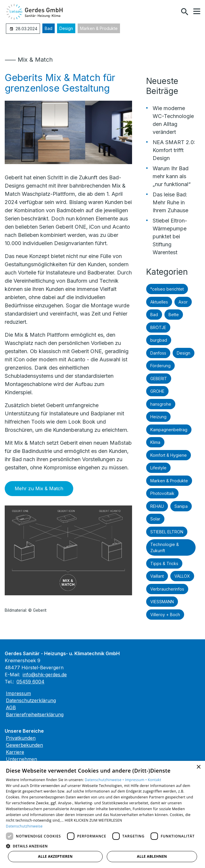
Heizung (158, 417)
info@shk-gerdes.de (45, 675)
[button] (197, 11)
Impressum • (136, 780)
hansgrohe (161, 404)
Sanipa (181, 506)
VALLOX (182, 576)
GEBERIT (159, 379)
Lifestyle (158, 468)
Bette (174, 315)
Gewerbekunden (24, 745)
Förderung (160, 366)
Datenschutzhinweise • (105, 780)
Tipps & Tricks (164, 563)
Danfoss (158, 353)
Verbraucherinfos (167, 589)
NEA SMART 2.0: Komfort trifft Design (174, 150)
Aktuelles (159, 302)
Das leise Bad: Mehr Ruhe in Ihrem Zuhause (170, 202)
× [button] (198, 767)
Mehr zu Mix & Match (39, 488)
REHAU (157, 506)
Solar (155, 519)
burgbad (159, 340)
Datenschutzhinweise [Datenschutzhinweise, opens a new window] (24, 826)
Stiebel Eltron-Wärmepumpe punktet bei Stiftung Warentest (170, 236)
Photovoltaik (162, 493)
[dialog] (102, 814)
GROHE (157, 391)
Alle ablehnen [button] (152, 856)
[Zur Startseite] (35, 12)
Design (66, 28)
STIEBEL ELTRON (167, 532)
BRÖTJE (158, 327)
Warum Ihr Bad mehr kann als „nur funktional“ (172, 176)
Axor (183, 302)
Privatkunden (21, 738)
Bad (49, 28)
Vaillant (157, 576)
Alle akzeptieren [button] (55, 856)
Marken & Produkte (99, 28)
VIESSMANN (162, 602)
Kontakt (154, 780)
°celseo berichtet (167, 289)
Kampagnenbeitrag (169, 430)
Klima (155, 442)
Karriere (15, 752)
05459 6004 (30, 682)
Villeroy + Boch (165, 615)
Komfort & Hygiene (169, 455)
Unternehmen (21, 759)
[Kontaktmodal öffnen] (172, 12)
